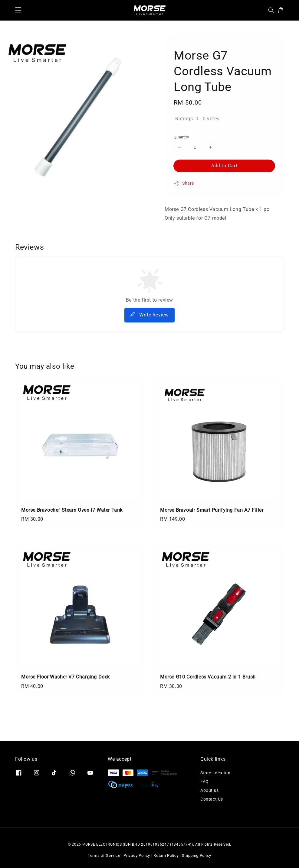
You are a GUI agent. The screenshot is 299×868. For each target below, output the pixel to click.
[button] (18, 10)
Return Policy (166, 855)
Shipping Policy (197, 855)
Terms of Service (104, 855)
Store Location (215, 773)
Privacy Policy (137, 855)
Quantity (181, 137)
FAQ (205, 782)
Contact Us (212, 799)
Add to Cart (224, 166)
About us (210, 790)
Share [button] (184, 183)
